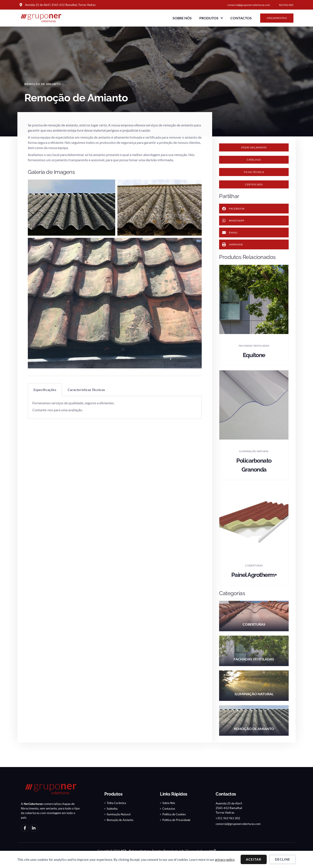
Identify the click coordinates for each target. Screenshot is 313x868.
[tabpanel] (115, 407)
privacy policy (225, 860)
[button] (254, 161)
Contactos (241, 18)
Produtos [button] (211, 18)
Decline (283, 859)
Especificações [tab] (45, 390)
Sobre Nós (182, 18)
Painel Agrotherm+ (254, 579)
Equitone (254, 359)
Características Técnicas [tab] (86, 390)
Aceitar (254, 859)
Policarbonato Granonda (254, 469)
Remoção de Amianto (44, 84)
